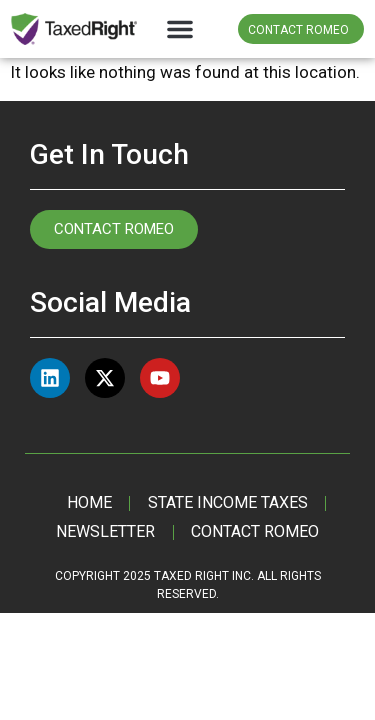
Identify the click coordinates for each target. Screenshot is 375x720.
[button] (180, 29)
